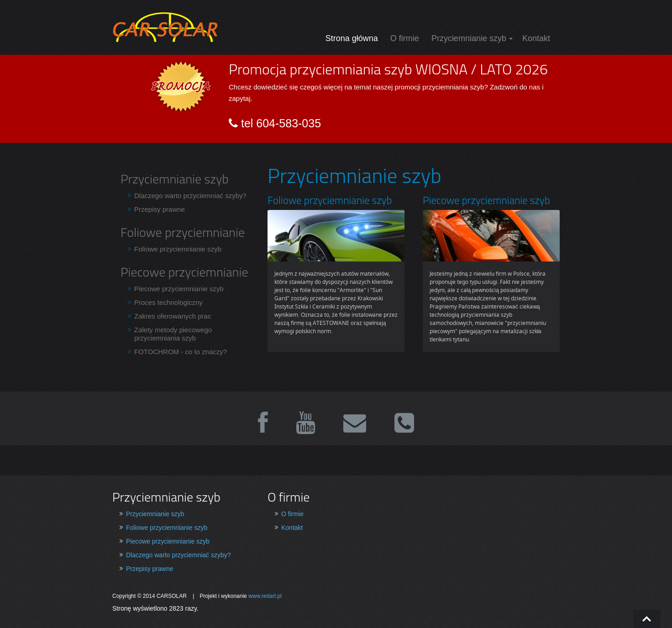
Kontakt (536, 38)
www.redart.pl (265, 596)
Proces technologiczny (168, 302)
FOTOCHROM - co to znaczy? (181, 352)
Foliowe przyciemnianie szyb (178, 249)
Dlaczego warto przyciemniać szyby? (190, 196)
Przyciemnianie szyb (469, 38)
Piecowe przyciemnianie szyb (179, 289)
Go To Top (647, 619)
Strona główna (352, 38)
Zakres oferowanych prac (173, 316)
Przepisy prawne (160, 209)
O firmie (405, 38)
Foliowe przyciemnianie (183, 232)
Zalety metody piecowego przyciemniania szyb (173, 334)
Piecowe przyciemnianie (184, 272)
